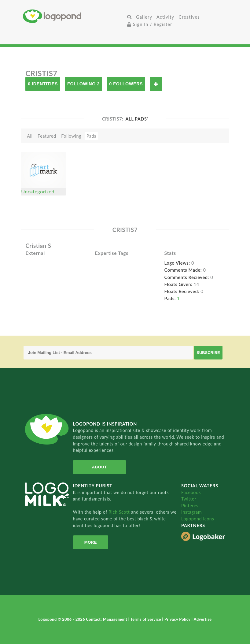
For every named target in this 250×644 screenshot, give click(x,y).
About (99, 467)
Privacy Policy (178, 619)
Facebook (191, 492)
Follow (156, 84)
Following (71, 136)
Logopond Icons (198, 519)
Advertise (203, 619)
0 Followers (126, 84)
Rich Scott (120, 512)
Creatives (189, 17)
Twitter (189, 499)
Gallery (144, 17)
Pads (91, 136)
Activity (165, 17)
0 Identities (43, 84)
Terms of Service (146, 619)
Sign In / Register (150, 24)
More (90, 542)
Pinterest (191, 506)
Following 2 (83, 84)
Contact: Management (107, 619)
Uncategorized (38, 191)
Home (74, 16)
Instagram (191, 512)
